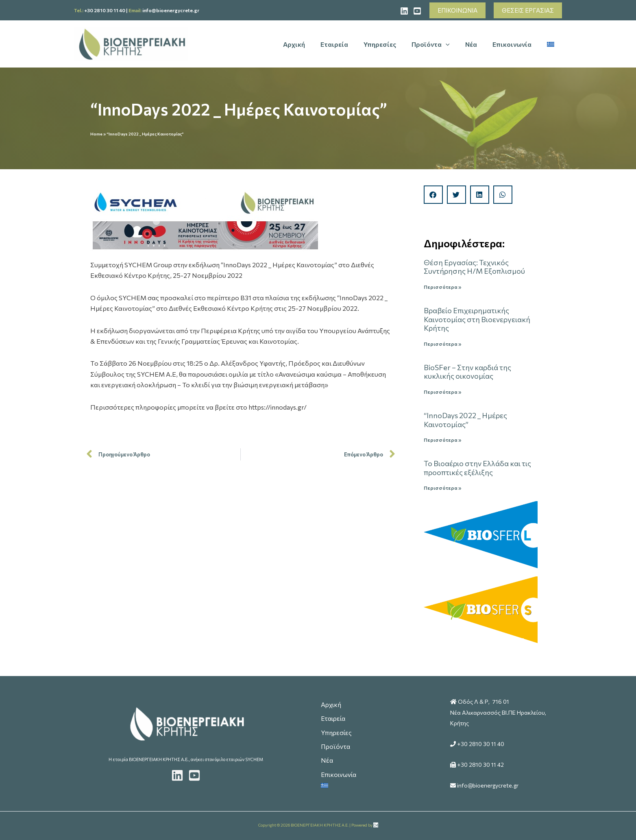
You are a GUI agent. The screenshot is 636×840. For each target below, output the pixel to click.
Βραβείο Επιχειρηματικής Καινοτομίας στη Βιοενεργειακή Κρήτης (477, 319)
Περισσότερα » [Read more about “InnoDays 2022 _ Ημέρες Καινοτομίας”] (442, 440)
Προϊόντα (335, 745)
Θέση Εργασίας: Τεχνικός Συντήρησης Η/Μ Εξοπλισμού (474, 267)
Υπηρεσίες (336, 730)
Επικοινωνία (339, 774)
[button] (457, 10)
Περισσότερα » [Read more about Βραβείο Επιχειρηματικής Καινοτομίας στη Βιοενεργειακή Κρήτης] (442, 344)
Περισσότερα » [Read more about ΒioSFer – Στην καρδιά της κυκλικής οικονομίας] (442, 392)
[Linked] (404, 11)
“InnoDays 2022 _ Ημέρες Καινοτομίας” (465, 420)
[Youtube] (194, 774)
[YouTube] (417, 11)
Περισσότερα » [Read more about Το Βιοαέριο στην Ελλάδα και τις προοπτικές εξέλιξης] (442, 489)
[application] (454, 44)
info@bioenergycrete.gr (171, 10)
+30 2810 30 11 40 (105, 10)
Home (96, 134)
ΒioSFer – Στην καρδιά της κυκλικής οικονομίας (467, 372)
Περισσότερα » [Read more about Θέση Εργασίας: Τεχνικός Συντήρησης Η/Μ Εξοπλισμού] (442, 287)
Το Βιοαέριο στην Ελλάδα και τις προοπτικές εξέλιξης (477, 469)
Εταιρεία (333, 715)
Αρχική (331, 700)
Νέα (326, 759)
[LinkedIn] (177, 774)
